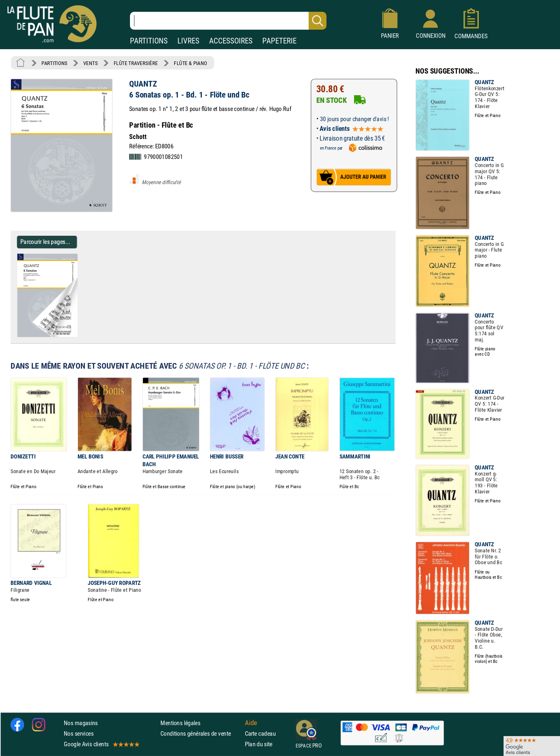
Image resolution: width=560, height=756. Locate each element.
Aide (251, 723)
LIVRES (188, 41)
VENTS (90, 63)
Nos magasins (81, 722)
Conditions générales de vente (201, 733)
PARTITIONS (149, 41)
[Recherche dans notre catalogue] (228, 21)
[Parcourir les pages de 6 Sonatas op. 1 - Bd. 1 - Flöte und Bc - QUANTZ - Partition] (81, 335)
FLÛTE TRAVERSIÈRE (136, 63)
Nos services (79, 733)
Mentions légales (180, 722)
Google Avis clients (101, 744)
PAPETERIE (279, 41)
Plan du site (259, 744)
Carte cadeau (260, 733)
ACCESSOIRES (231, 41)
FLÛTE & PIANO (190, 63)
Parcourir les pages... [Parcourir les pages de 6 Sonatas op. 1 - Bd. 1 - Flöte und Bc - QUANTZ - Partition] (45, 242)
